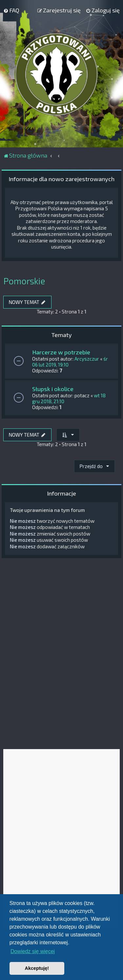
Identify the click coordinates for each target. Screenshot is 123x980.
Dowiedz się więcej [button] (33, 951)
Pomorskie (24, 281)
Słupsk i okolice (53, 389)
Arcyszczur (87, 359)
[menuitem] (11, 10)
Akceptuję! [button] (37, 968)
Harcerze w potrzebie (61, 352)
